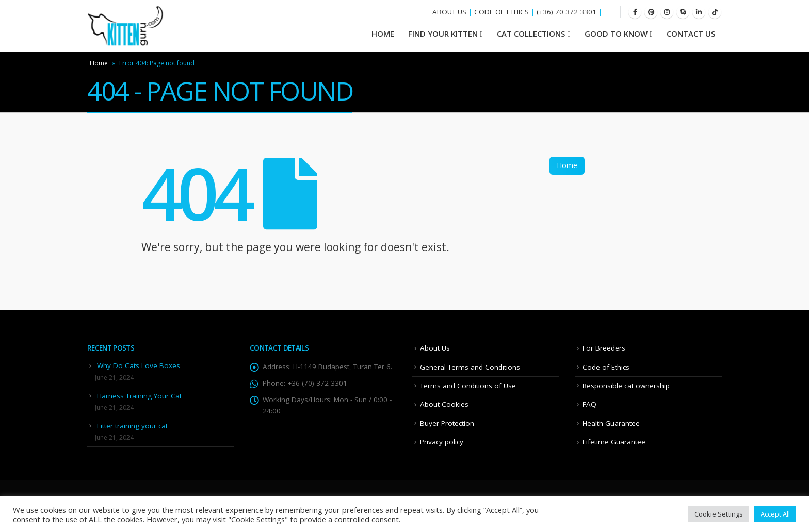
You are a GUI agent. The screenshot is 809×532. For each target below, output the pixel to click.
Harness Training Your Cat (139, 396)
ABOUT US (449, 12)
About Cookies (444, 404)
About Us (435, 348)
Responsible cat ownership (626, 386)
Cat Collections (531, 34)
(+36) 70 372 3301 (567, 12)
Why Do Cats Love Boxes (139, 365)
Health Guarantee (611, 423)
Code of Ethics (606, 367)
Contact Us (691, 34)
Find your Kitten (443, 34)
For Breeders (604, 348)
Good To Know (616, 34)
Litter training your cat (132, 426)
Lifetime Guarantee (614, 442)
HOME (383, 34)
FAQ (589, 404)
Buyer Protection (447, 423)
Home (99, 63)
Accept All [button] (775, 514)
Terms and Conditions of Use (468, 386)
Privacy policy (442, 442)
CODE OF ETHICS (501, 12)
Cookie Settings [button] (719, 514)
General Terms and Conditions (470, 367)
